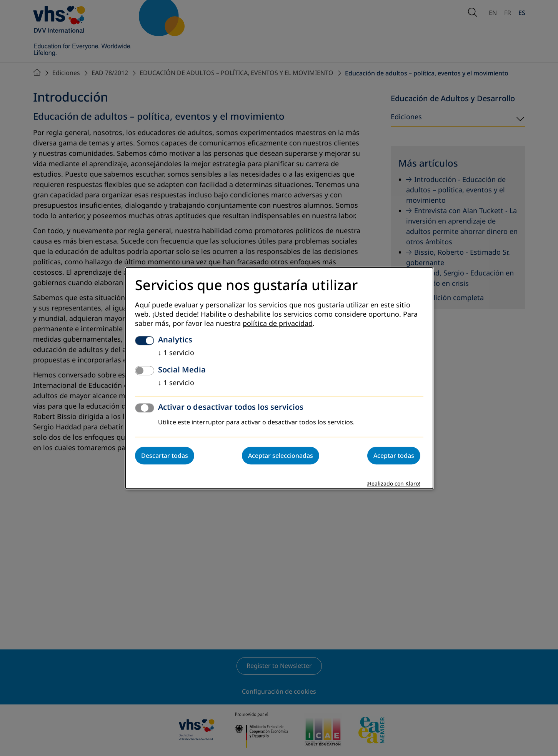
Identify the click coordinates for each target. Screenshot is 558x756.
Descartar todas (165, 456)
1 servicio (176, 353)
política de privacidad (278, 324)
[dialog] (279, 378)
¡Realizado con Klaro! (393, 484)
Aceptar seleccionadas (281, 456)
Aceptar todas (394, 456)
